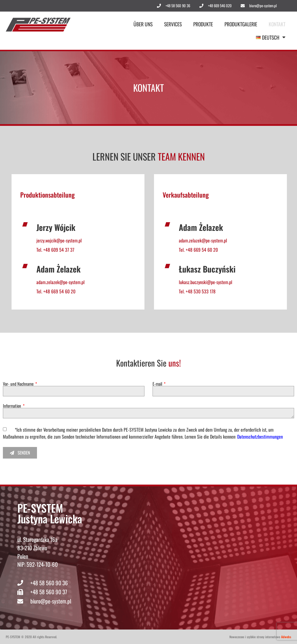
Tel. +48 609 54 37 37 (55, 250)
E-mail (158, 384)
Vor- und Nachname (19, 384)
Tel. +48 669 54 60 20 (56, 291)
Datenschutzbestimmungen (260, 437)
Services (173, 24)
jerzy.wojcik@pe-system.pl (59, 240)
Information (12, 406)
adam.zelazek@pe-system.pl (61, 282)
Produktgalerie (241, 24)
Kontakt (277, 24)
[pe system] (196, 554)
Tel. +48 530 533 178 (197, 291)
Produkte (203, 24)
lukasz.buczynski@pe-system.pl (206, 282)
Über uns (143, 24)
